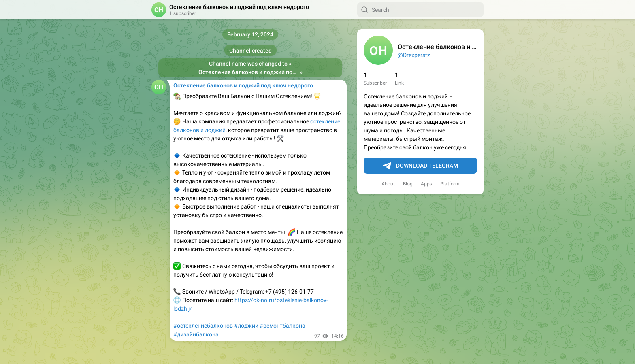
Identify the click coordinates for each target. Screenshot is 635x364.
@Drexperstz (414, 55)
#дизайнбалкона (196, 334)
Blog (408, 184)
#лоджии (246, 326)
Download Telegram (420, 166)
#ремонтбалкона (282, 326)
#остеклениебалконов (203, 326)
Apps (426, 184)
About (388, 184)
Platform (450, 184)
